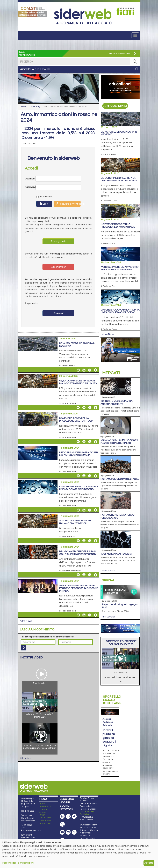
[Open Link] (32, 11)
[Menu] (135, 35)
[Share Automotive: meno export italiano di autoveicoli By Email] (78, 541)
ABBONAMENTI (46, 811)
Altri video (25, 758)
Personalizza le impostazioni (18, 863)
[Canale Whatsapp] (62, 834)
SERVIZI (43, 806)
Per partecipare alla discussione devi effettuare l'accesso (48, 637)
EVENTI (42, 809)
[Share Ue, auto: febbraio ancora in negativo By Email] (78, 370)
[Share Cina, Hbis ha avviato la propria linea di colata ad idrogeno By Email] (78, 510)
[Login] (24, 648)
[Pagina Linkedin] (62, 810)
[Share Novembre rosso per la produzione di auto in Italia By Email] (78, 442)
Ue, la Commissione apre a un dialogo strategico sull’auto (78, 382)
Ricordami (41, 197)
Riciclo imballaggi (112, 700)
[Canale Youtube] (62, 826)
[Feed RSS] (74, 826)
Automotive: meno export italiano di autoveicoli (75, 522)
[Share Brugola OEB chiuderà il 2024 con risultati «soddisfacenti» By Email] (78, 575)
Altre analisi (109, 571)
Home (24, 107)
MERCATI (43, 803)
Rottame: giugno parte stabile (120, 479)
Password (30, 187)
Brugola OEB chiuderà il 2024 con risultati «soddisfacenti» (78, 553)
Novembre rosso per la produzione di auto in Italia (76, 420)
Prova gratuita (58, 241)
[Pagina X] (62, 818)
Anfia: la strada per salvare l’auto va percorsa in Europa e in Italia (78, 588)
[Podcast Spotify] (68, 826)
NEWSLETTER (45, 817)
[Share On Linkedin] (84, 370)
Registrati (58, 313)
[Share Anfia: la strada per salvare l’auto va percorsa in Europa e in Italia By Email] (78, 615)
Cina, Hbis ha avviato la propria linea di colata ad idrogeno (79, 488)
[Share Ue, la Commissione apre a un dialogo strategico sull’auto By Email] (78, 408)
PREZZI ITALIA (45, 800)
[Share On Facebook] (96, 370)
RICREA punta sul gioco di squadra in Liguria (110, 731)
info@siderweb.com (32, 824)
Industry (36, 107)
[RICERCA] (135, 62)
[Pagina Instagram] (68, 810)
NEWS (42, 797)
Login (44, 204)
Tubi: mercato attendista (116, 554)
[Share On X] (90, 370)
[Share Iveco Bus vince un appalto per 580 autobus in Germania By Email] (78, 476)
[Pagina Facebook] (74, 810)
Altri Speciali (108, 617)
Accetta (149, 863)
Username (30, 179)
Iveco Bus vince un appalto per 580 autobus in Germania (79, 454)
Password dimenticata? (68, 204)
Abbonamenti (58, 267)
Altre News (26, 621)
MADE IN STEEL (46, 814)
